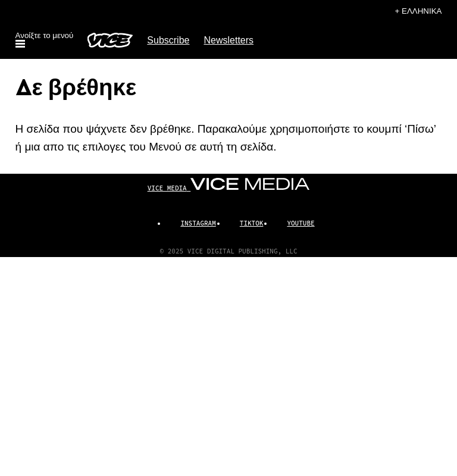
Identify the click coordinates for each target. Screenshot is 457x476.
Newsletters (228, 40)
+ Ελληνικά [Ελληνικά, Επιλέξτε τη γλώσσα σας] (419, 11)
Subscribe (168, 40)
